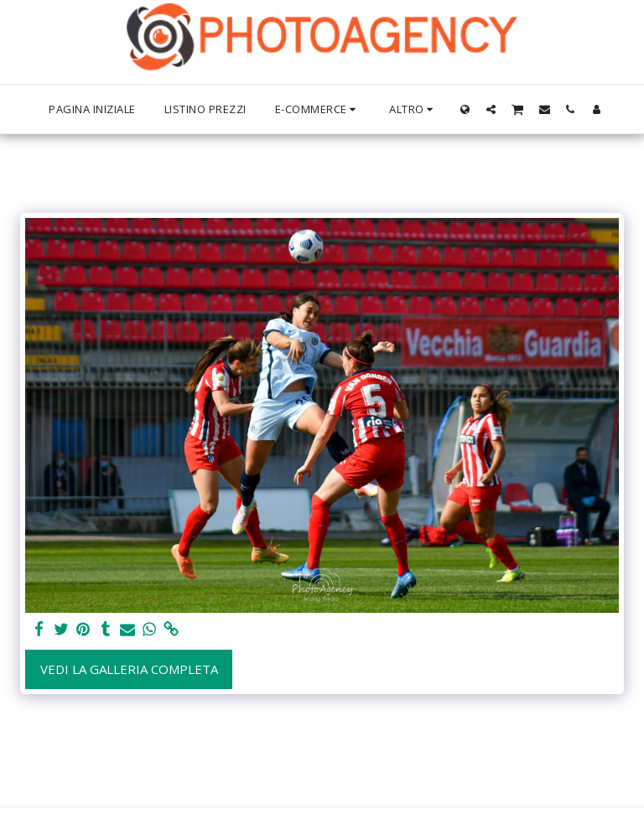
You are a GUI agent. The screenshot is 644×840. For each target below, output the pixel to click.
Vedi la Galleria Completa (129, 669)
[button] (491, 109)
